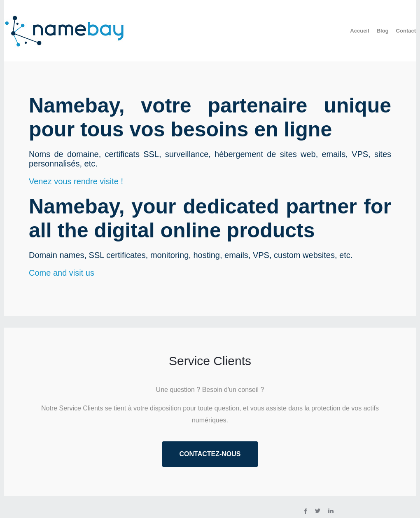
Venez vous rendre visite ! (76, 181)
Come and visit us (62, 273)
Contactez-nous (210, 454)
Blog (383, 31)
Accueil (359, 31)
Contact (406, 31)
